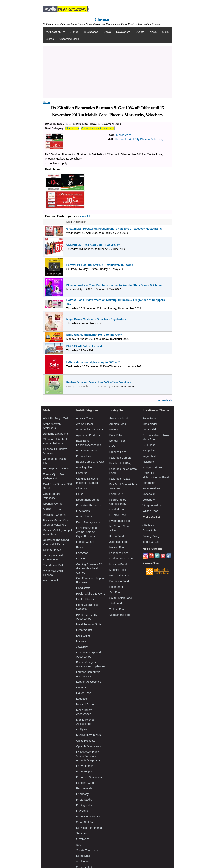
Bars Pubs (116, 435)
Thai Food (116, 603)
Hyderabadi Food (120, 521)
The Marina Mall (53, 565)
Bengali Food (118, 441)
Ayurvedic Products (88, 435)
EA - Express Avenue (56, 468)
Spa (79, 844)
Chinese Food (118, 452)
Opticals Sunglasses (89, 746)
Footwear (82, 553)
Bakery (114, 429)
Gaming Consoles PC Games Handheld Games (90, 568)
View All (85, 216)
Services (82, 833)
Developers (123, 32)
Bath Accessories (87, 450)
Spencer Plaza (52, 550)
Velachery (149, 500)
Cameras (82, 473)
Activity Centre (85, 418)
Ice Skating (83, 636)
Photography (84, 805)
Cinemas (82, 488)
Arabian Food (118, 424)
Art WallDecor (85, 424)
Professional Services (90, 816)
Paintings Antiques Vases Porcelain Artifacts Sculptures (88, 756)
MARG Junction (53, 509)
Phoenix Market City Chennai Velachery (139, 139)
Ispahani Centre (53, 504)
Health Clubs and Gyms (91, 594)
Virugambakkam (153, 505)
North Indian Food (120, 575)
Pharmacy (83, 794)
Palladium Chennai (55, 515)
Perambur (149, 483)
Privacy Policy (151, 536)
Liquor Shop (84, 693)
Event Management (88, 522)
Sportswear (83, 856)
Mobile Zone (124, 135)
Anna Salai (149, 429)
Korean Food (117, 547)
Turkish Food (117, 609)
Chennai (102, 19)
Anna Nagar (150, 424)
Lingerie (81, 687)
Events (140, 32)
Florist (80, 547)
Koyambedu (150, 456)
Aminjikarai (149, 418)
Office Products (86, 741)
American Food (119, 418)
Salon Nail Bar (85, 822)
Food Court (116, 494)
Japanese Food (119, 542)
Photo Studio (84, 799)
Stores (50, 39)
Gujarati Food (118, 515)
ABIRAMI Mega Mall (56, 418)
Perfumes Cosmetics (89, 777)
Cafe (112, 446)
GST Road (149, 445)
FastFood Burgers (120, 458)
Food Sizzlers (118, 509)
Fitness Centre (85, 542)
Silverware (83, 839)
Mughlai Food (118, 570)
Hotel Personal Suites (90, 624)
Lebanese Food (119, 553)
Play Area (82, 811)
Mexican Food (118, 564)
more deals (165, 400)
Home (47, 102)
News (153, 32)
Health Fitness (85, 599)
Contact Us (149, 530)
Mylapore (148, 462)
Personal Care (85, 783)
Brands (74, 32)
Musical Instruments (89, 735)
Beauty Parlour (85, 456)
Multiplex (82, 729)
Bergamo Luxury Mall (56, 434)
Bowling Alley (84, 467)
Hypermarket (84, 630)
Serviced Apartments (89, 828)
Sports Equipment (87, 850)
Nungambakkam (153, 467)
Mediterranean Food (122, 558)
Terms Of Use (151, 542)
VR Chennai (51, 580)
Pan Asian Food (119, 581)
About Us (148, 525)
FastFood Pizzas (120, 479)
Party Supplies (85, 771)
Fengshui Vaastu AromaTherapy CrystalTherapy (86, 532)
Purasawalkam (152, 488)
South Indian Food (121, 598)
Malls (165, 32)
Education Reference (89, 505)
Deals (107, 32)
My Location (54, 32)
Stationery (83, 861)
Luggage (82, 699)
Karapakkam (150, 450)
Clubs (80, 494)
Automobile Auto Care (90, 429)
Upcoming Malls (69, 39)
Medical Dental (85, 704)
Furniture (82, 558)
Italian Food (117, 536)
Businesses (91, 32)
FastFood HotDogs (121, 463)
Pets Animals (84, 788)
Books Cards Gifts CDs (90, 462)
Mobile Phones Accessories (98, 128)
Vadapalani (149, 494)
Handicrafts (83, 588)
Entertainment (85, 516)
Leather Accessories (89, 682)
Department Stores (88, 500)
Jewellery (82, 647)
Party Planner (85, 766)
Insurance (82, 641)
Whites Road (151, 511)
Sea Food (115, 592)
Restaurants (117, 587)
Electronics (72, 128)
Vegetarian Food (120, 615)
